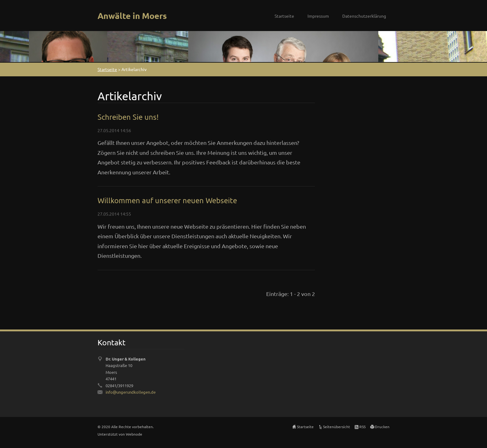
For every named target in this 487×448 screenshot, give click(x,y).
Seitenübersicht (337, 427)
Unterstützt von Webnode (120, 434)
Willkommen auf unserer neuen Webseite (167, 200)
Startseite (284, 16)
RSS (362, 427)
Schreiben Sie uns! (128, 117)
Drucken (382, 427)
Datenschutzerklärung (364, 16)
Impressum (318, 16)
